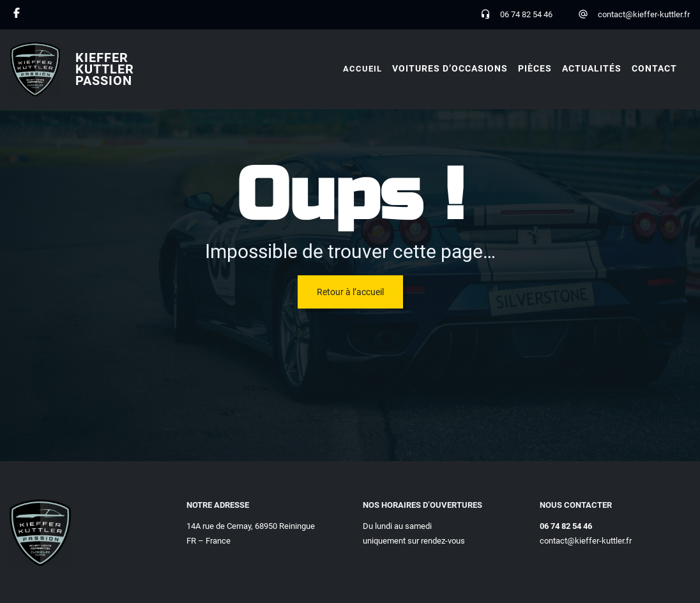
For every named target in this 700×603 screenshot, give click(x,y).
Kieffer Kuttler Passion (105, 69)
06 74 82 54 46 (526, 14)
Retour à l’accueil (350, 292)
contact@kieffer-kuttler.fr (644, 14)
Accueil (362, 69)
